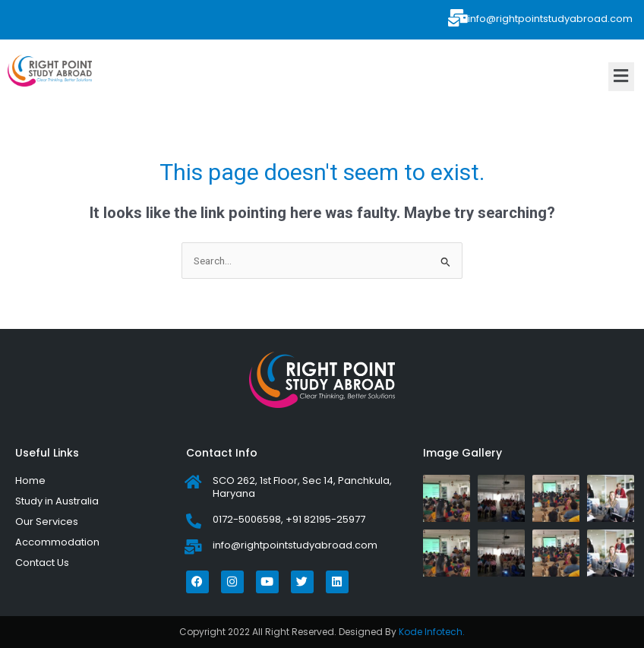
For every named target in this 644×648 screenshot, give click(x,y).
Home (30, 480)
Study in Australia (57, 501)
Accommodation (57, 542)
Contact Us (42, 563)
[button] (621, 77)
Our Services (47, 522)
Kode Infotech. (432, 632)
